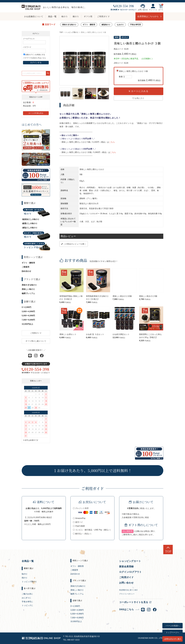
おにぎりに (26, 598)
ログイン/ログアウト (130, 572)
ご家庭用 (25, 267)
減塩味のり (106, 25)
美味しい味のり (28, 289)
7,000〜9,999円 (28, 320)
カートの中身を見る (36, 113)
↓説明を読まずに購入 (172, 639)
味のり (65, 16)
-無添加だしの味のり (30, 219)
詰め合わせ (26, 271)
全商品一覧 (28, 561)
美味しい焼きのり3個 (148, 296)
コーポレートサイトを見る (134, 602)
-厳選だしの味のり (30, 223)
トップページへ (172, 632)
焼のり (76, 16)
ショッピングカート (130, 561)
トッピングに (27, 605)
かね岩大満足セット (121, 334)
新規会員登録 (126, 566)
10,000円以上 (27, 324)
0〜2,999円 (26, 307)
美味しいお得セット (68, 334)
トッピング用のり (72, 32)
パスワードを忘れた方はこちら (34, 58)
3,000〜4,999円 (28, 311)
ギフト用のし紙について (36, 341)
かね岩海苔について (34, 16)
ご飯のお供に (27, 594)
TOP (61, 32)
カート (161, 7)
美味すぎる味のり (69, 25)
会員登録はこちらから (148, 16)
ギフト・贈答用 (89, 25)
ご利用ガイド (103, 16)
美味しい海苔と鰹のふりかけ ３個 (140, 76)
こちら (112, 142)
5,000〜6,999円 (28, 316)
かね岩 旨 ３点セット (95, 334)
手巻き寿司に (27, 602)
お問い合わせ (143, 7)
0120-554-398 (124, 6)
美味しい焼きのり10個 (122, 296)
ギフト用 (88, 16)
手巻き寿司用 (135, 25)
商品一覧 (52, 16)
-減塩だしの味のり (30, 228)
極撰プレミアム (28, 293)
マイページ (153, 7)
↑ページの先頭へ (172, 626)
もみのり (120, 25)
